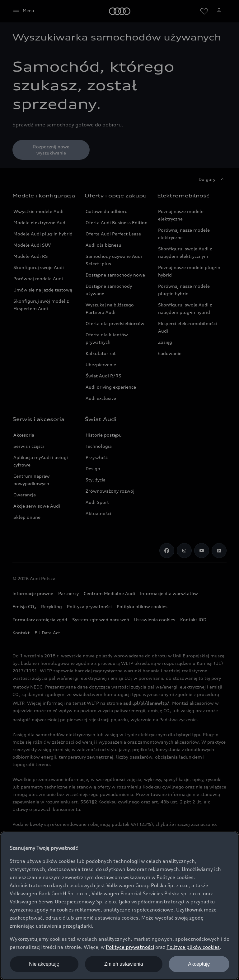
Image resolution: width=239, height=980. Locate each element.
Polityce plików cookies (193, 947)
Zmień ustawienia (124, 964)
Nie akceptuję (44, 964)
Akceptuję (199, 964)
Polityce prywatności (130, 947)
